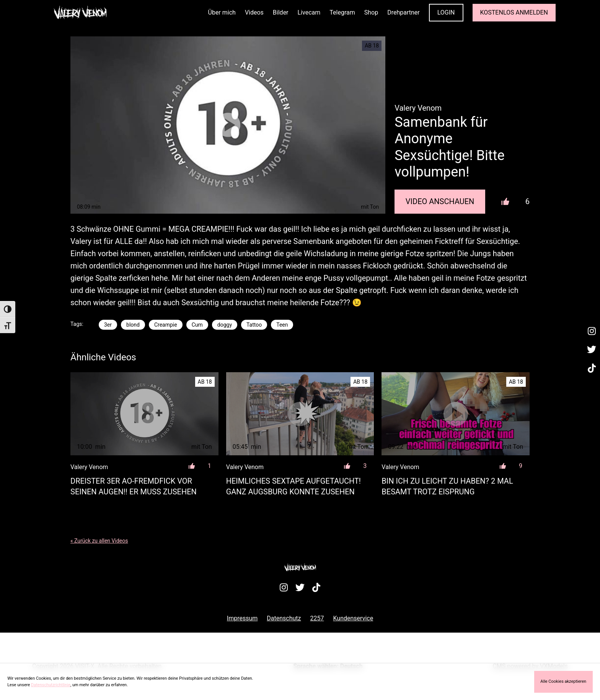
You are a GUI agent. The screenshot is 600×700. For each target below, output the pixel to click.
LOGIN (446, 12)
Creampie (166, 325)
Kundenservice (353, 618)
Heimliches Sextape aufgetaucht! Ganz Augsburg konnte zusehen (293, 486)
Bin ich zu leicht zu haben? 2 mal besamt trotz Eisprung (447, 486)
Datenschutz (284, 618)
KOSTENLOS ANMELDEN (514, 12)
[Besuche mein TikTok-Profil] (592, 368)
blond (133, 325)
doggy (225, 325)
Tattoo (254, 325)
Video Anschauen (440, 201)
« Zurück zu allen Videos (99, 541)
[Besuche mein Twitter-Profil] (592, 350)
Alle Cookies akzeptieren (563, 681)
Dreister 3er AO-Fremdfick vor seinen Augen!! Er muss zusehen (134, 486)
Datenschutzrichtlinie (51, 685)
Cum (197, 325)
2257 (317, 618)
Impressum (242, 618)
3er (108, 325)
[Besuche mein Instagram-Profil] (592, 331)
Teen (282, 325)
